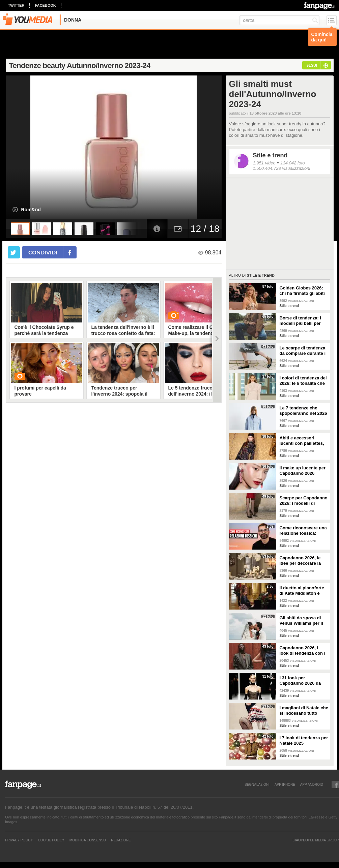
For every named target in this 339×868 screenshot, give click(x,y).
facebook (45, 5)
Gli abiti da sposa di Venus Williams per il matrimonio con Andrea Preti (301, 621)
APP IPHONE (285, 784)
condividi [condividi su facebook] (43, 252)
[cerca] (279, 20)
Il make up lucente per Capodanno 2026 (303, 471)
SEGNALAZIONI (257, 784)
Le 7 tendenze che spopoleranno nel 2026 (303, 411)
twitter (16, 5)
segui (312, 65)
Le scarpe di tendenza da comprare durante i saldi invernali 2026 (303, 351)
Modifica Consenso (88, 840)
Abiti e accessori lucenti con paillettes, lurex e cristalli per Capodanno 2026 (302, 441)
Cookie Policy (51, 840)
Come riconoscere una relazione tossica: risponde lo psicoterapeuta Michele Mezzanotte (304, 531)
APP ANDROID (312, 784)
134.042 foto (292, 163)
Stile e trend (270, 155)
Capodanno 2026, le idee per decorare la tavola (300, 561)
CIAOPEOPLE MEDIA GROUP (316, 840)
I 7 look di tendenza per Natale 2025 (304, 740)
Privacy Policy (19, 840)
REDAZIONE (121, 840)
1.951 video (264, 163)
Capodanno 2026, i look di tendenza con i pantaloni (303, 651)
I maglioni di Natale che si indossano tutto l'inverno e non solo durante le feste (304, 711)
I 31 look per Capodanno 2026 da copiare (300, 681)
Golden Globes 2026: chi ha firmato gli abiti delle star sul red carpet (302, 291)
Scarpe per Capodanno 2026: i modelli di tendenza (304, 501)
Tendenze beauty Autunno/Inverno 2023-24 (80, 66)
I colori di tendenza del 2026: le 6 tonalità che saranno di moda (303, 381)
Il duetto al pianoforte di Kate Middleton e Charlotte (302, 591)
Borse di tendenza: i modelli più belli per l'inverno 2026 (301, 321)
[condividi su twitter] (14, 252)
